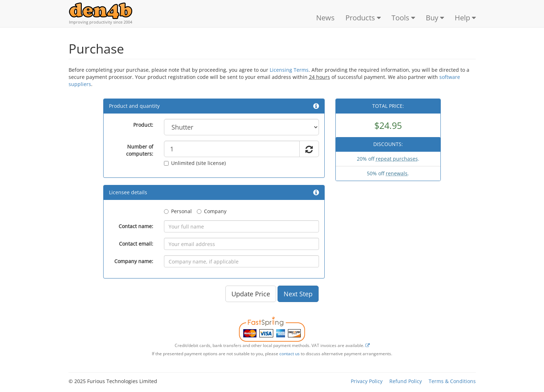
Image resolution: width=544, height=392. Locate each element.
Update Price (251, 294)
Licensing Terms (289, 70)
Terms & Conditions (452, 381)
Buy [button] (435, 18)
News (325, 18)
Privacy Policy (367, 381)
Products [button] (363, 18)
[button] (316, 106)
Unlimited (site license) (195, 163)
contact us (290, 353)
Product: (143, 125)
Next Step (298, 294)
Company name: (134, 261)
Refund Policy (406, 381)
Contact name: (136, 226)
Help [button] (465, 18)
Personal (178, 211)
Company (212, 211)
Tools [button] (403, 18)
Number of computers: (140, 150)
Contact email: (136, 244)
